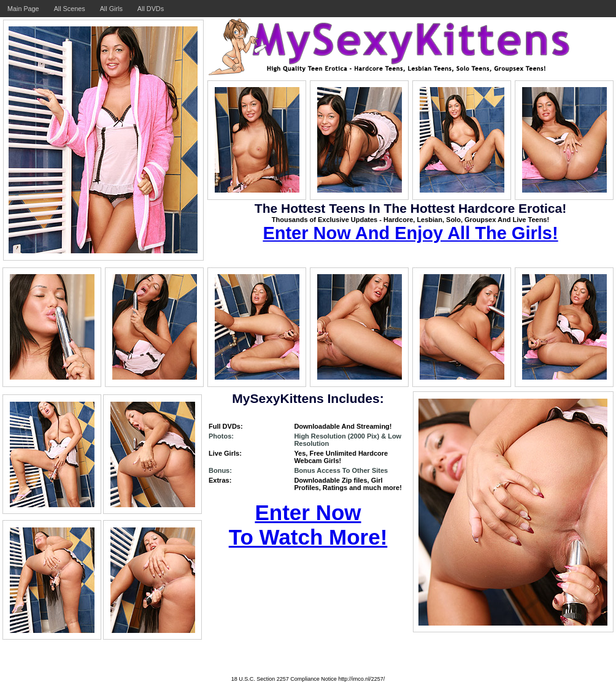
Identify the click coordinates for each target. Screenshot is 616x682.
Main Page (23, 9)
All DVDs (151, 9)
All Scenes (70, 9)
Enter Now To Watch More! (308, 525)
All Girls (111, 9)
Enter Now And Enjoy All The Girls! (410, 233)
